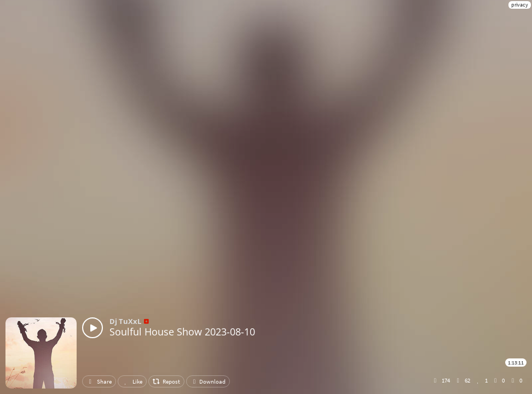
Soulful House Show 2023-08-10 (182, 332)
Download (208, 381)
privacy (520, 5)
